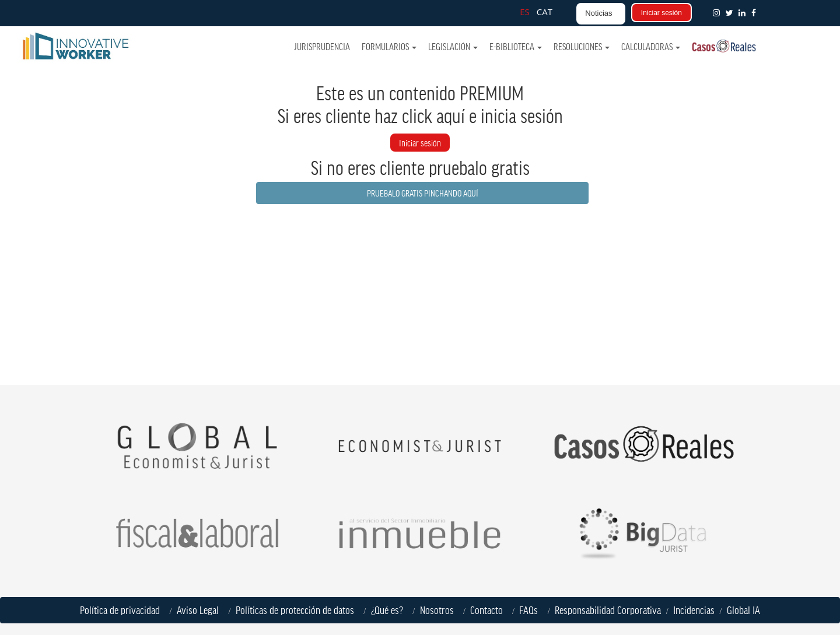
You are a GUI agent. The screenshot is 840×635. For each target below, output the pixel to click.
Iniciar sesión (661, 13)
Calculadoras (651, 46)
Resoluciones (582, 46)
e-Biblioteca (516, 46)
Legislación (453, 46)
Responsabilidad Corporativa (608, 610)
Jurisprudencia (322, 46)
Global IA (743, 610)
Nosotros (439, 610)
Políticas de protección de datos (297, 610)
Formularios (389, 46)
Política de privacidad (122, 610)
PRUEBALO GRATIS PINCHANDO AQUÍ (423, 193)
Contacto (487, 610)
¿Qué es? (389, 610)
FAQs (531, 610)
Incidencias (694, 610)
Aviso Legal (200, 610)
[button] (756, 13)
